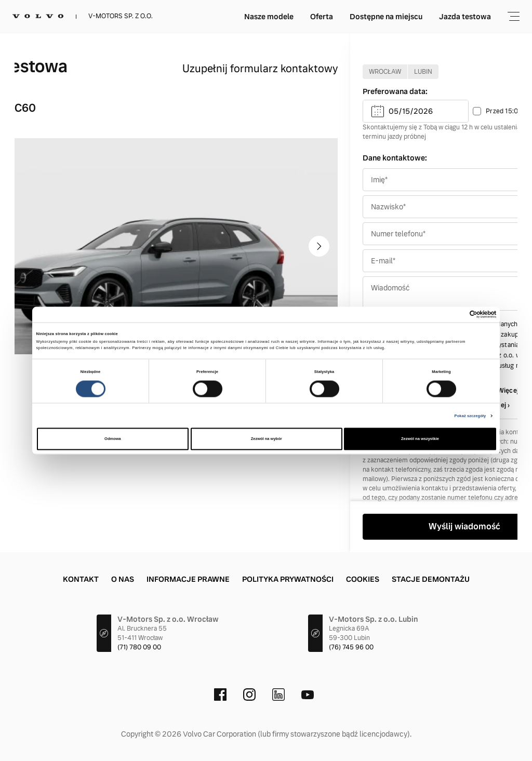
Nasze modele (197, 17)
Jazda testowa (393, 17)
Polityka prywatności (288, 579)
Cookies (363, 579)
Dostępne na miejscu (314, 17)
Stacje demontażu (431, 579)
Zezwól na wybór (267, 439)
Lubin (423, 72)
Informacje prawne (188, 579)
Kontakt (81, 579)
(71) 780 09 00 (139, 647)
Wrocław (385, 72)
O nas (123, 579)
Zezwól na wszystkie (420, 439)
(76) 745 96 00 (351, 647)
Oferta (249, 17)
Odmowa (113, 439)
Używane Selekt (463, 17)
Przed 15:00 (504, 111)
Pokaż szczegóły (470, 415)
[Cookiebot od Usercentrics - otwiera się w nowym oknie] (451, 315)
